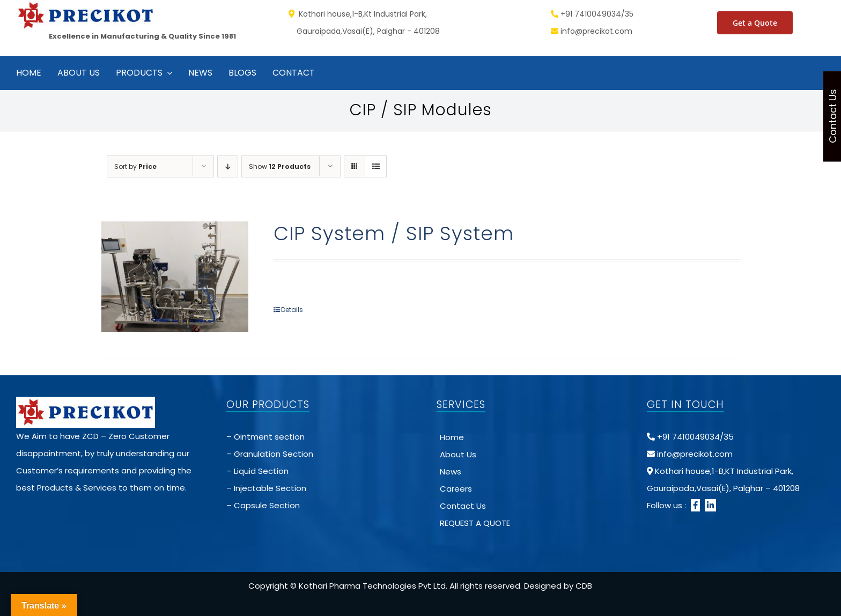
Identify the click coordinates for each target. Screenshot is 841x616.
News (451, 472)
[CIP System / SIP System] (175, 277)
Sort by (135, 166)
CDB (584, 586)
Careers (456, 489)
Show (280, 166)
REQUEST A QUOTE (475, 523)
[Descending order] (228, 166)
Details (292, 310)
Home (452, 437)
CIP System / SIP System (394, 233)
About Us (458, 454)
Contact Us (463, 506)
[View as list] (376, 166)
